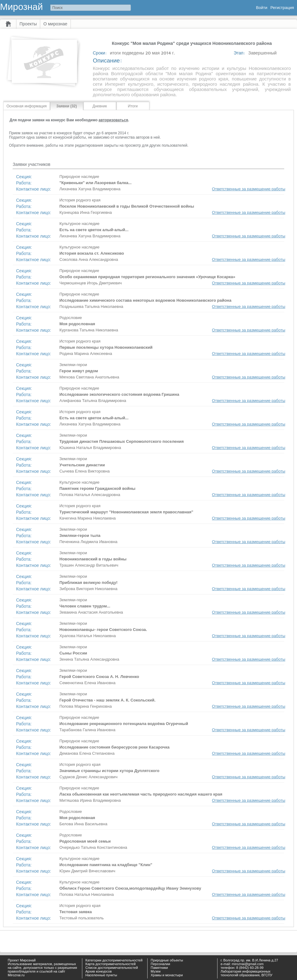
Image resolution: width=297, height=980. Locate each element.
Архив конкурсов (99, 971)
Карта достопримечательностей (110, 964)
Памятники (159, 968)
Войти (262, 8)
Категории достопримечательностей (114, 960)
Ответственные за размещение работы (249, 189)
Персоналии (160, 964)
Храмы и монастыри (167, 975)
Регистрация (282, 8)
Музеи (156, 971)
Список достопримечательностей (112, 968)
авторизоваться (113, 120)
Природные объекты (167, 960)
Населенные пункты (101, 975)
